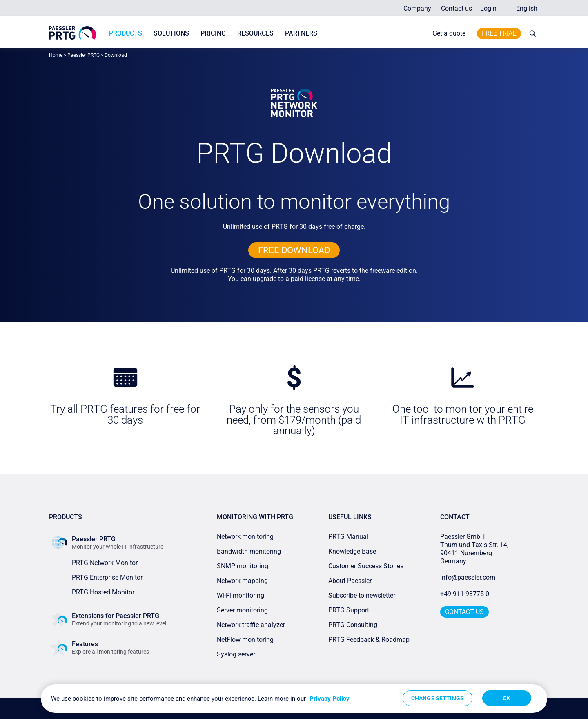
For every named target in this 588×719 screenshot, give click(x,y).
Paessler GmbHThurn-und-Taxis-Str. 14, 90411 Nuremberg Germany (475, 549)
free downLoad (294, 250)
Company (417, 8)
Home (56, 55)
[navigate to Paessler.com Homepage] (72, 33)
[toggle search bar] (531, 33)
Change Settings (438, 698)
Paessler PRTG (84, 55)
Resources (255, 33)
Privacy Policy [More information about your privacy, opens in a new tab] (330, 699)
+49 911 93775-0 (465, 594)
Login (488, 8)
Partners (301, 33)
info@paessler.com (468, 577)
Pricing (213, 33)
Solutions (171, 33)
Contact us (457, 8)
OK (507, 698)
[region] (294, 699)
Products (126, 33)
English (527, 8)
